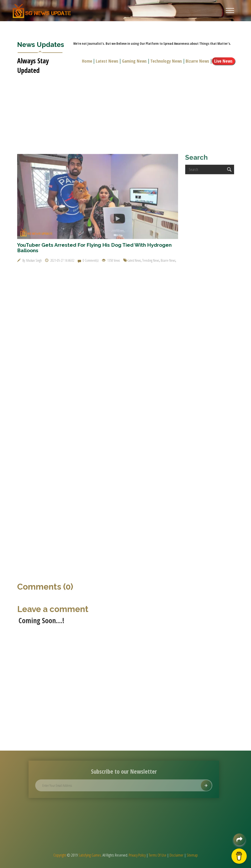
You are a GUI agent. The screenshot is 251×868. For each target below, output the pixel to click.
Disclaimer (177, 855)
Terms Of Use (158, 855)
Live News (225, 61)
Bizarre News (199, 61)
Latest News (109, 61)
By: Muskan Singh (29, 260)
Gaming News (136, 61)
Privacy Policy (137, 855)
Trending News (151, 260)
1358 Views (111, 260)
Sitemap (192, 855)
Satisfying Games (90, 855)
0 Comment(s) (88, 260)
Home (89, 61)
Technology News (168, 61)
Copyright (60, 855)
